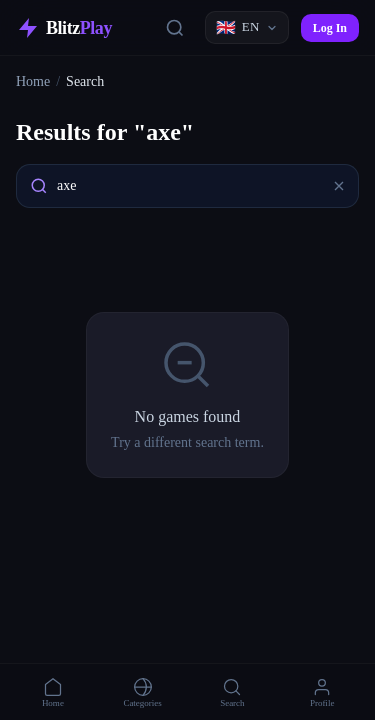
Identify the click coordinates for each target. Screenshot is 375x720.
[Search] (175, 28)
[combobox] (187, 186)
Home (33, 81)
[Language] (247, 27)
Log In (330, 28)
